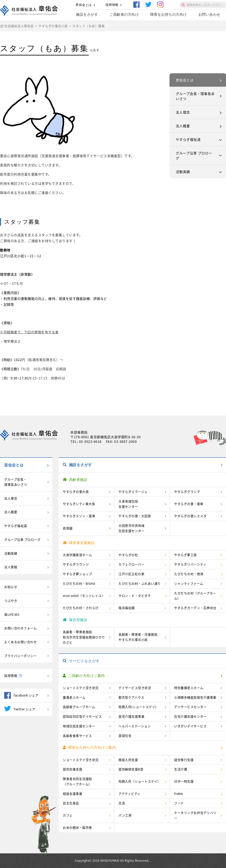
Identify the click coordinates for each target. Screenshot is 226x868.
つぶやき (11, 601)
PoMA (178, 794)
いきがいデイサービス (190, 726)
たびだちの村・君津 (189, 574)
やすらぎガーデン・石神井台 (195, 608)
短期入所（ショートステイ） (140, 781)
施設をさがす (87, 15)
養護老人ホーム (74, 697)
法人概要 (183, 126)
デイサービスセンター (190, 707)
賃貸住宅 (125, 736)
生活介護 (181, 769)
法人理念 (183, 112)
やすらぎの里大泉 (76, 492)
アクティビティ (130, 794)
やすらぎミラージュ (133, 492)
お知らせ (11, 587)
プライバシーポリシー (20, 656)
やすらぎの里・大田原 (135, 516)
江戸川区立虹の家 (131, 574)
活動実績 (183, 172)
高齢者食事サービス (77, 736)
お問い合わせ (209, 15)
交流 (122, 803)
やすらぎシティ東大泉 (79, 504)
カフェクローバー (131, 564)
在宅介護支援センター (190, 716)
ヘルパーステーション (135, 726)
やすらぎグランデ (187, 492)
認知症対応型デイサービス (82, 716)
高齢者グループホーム (79, 707)
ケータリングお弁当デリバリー (195, 815)
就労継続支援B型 (131, 769)
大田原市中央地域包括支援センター (131, 528)
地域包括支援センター (79, 726)
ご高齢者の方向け (124, 15)
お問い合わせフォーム (20, 628)
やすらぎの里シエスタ (190, 516)
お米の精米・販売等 (77, 828)
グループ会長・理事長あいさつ (195, 96)
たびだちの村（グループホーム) (195, 596)
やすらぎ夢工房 (186, 555)
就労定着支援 (73, 769)
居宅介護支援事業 (131, 716)
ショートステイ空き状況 (81, 688)
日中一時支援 (184, 781)
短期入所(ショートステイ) (137, 707)
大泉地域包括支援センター (128, 504)
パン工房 (125, 815)
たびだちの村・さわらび (81, 608)
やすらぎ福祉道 (188, 139)
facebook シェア (21, 695)
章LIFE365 (12, 615)
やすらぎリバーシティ (190, 564)
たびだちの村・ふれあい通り (140, 584)
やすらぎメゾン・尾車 (79, 516)
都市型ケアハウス (131, 697)
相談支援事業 (73, 794)
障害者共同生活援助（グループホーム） (77, 781)
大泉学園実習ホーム (77, 555)
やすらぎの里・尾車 (189, 504)
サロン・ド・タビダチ (135, 596)
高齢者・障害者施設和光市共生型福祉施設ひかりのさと (84, 637)
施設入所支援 (128, 760)
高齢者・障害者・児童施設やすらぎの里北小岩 (138, 637)
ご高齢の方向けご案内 (84, 676)
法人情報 (11, 567)
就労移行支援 (184, 760)
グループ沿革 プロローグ (194, 156)
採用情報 (112, 5)
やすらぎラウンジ (76, 564)
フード (179, 803)
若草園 (68, 528)
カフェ (68, 815)
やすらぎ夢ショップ (77, 574)
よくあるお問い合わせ (20, 642)
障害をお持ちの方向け (169, 15)
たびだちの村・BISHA (79, 584)
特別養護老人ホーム (189, 688)
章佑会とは (84, 5)
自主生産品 (71, 803)
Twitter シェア (20, 709)
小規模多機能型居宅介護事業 (195, 697)
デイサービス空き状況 (135, 688)
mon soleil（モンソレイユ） (84, 596)
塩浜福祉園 (127, 608)
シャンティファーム (189, 584)
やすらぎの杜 (128, 555)
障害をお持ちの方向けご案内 (89, 748)
